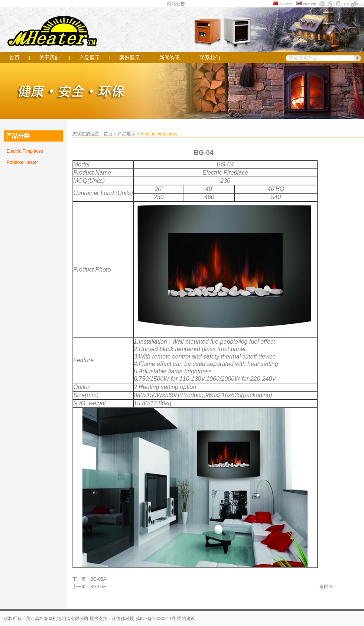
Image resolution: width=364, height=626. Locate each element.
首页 (14, 58)
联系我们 (210, 58)
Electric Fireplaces (25, 151)
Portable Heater (22, 162)
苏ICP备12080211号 (156, 619)
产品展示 (90, 58)
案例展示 (130, 58)
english (310, 4)
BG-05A (98, 579)
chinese (286, 4)
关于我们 (49, 58)
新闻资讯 (170, 58)
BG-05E (98, 587)
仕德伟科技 (123, 619)
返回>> (326, 587)
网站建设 (186, 619)
